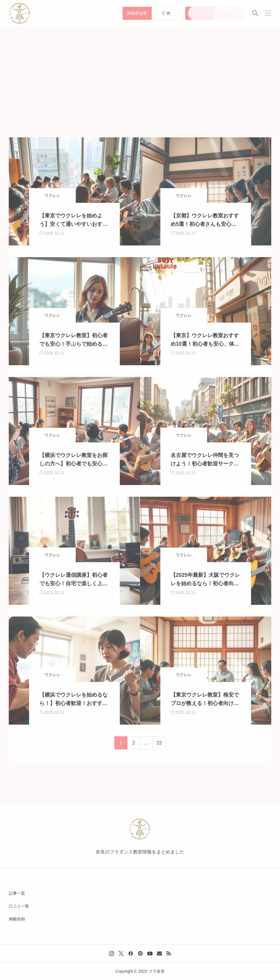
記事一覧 (17, 893)
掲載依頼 (17, 919)
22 (159, 743)
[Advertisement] (140, 70)
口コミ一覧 (19, 906)
